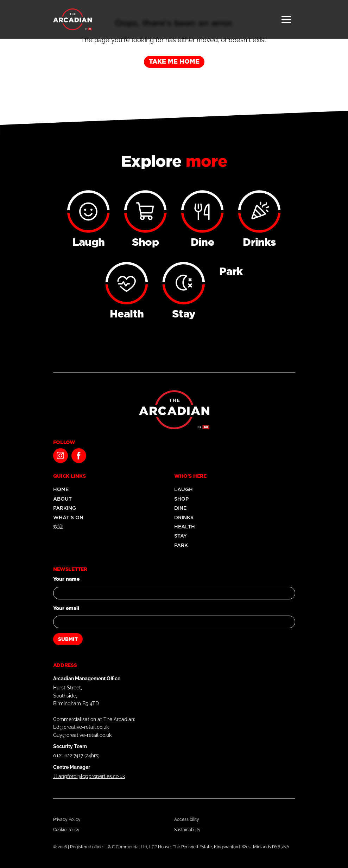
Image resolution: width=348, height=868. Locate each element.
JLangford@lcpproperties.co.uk (89, 776)
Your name (66, 579)
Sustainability (187, 830)
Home (61, 489)
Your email (66, 608)
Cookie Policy (66, 830)
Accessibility (187, 819)
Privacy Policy (67, 819)
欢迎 (58, 527)
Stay (181, 536)
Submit (68, 639)
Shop (181, 499)
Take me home (174, 61)
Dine (180, 508)
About (62, 499)
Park (181, 545)
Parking (65, 508)
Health (185, 527)
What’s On (68, 517)
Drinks (184, 517)
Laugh (184, 489)
